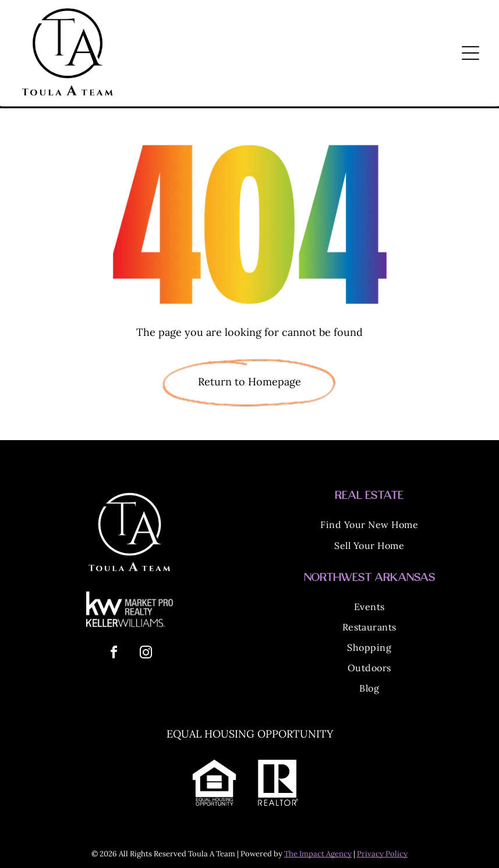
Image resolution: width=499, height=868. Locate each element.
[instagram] (146, 654)
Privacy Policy (382, 854)
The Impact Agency (318, 854)
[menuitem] (369, 526)
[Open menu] (470, 53)
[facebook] (114, 654)
